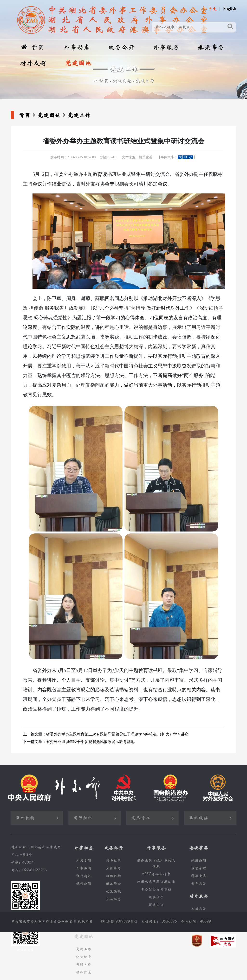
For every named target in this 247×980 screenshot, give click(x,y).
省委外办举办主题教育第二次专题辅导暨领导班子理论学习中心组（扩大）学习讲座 (117, 734)
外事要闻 (84, 868)
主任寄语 (113, 868)
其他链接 (198, 818)
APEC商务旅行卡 (156, 874)
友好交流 (199, 909)
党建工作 (145, 81)
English (230, 9)
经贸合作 (199, 868)
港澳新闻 (199, 861)
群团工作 (84, 964)
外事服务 (166, 48)
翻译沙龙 (84, 972)
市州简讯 (84, 876)
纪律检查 (84, 957)
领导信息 (113, 861)
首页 (33, 47)
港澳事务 (211, 48)
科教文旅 (199, 876)
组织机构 (113, 876)
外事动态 (77, 48)
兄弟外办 (141, 818)
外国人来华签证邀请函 (156, 882)
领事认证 (156, 905)
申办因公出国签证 (156, 889)
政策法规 (113, 891)
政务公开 (121, 48)
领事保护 (156, 897)
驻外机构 (25, 818)
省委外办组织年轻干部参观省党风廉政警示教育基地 (90, 742)
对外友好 (33, 63)
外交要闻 (84, 861)
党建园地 (78, 63)
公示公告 (113, 899)
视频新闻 (84, 884)
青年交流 (199, 884)
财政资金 (113, 884)
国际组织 (83, 818)
